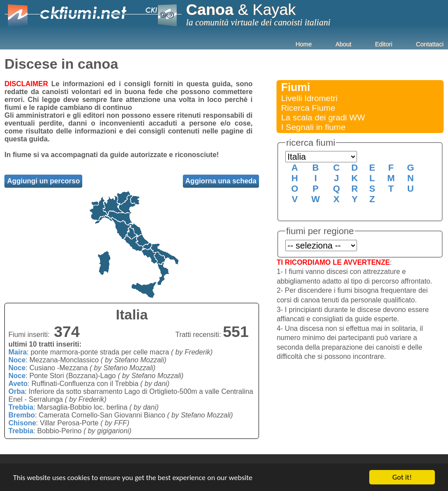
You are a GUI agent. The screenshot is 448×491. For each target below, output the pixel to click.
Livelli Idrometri (309, 98)
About (344, 44)
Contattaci (430, 44)
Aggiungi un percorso (43, 181)
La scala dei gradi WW (323, 117)
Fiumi (296, 87)
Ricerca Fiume (308, 108)
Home (303, 44)
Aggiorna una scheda (221, 181)
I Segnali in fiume (313, 127)
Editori (384, 44)
